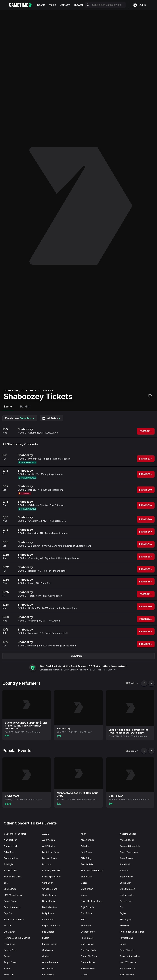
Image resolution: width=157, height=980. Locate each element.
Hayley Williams (127, 968)
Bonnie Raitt (87, 864)
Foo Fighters (87, 938)
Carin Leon (48, 883)
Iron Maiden (48, 975)
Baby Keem (9, 852)
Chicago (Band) (50, 889)
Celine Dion (125, 883)
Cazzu (84, 883)
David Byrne (126, 901)
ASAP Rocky (49, 846)
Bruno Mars (87, 877)
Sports (41, 5)
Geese (123, 944)
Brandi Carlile (10, 870)
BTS (6, 883)
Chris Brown (87, 889)
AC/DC (46, 834)
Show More (79, 656)
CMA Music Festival (13, 895)
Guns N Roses (88, 962)
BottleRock (125, 864)
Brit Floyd (124, 870)
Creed (84, 895)
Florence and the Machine (17, 938)
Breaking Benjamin (52, 870)
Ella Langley (126, 919)
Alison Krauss (88, 840)
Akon (84, 834)
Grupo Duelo (10, 962)
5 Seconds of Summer (15, 834)
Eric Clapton (48, 932)
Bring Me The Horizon (92, 870)
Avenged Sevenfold (130, 846)
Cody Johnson (50, 895)
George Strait (10, 950)
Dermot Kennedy (12, 907)
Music (53, 5)
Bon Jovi (47, 864)
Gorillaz (46, 956)
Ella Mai (7, 926)
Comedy (65, 5)
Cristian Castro (127, 895)
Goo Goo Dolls (88, 950)
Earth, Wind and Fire (14, 919)
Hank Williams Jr (128, 962)
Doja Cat (8, 913)
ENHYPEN (124, 926)
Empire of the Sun (51, 926)
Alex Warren (49, 840)
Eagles (123, 913)
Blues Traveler (127, 858)
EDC (83, 919)
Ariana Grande (11, 846)
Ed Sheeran (48, 919)
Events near (20, 418)
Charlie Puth (10, 889)
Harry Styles (48, 968)
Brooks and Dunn (12, 877)
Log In (139, 5)
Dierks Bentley (50, 907)
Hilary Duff (9, 975)
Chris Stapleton (127, 889)
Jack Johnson (127, 975)
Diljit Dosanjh (87, 907)
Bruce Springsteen (52, 877)
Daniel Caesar (11, 901)
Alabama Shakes (128, 834)
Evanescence (88, 932)
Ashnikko (86, 846)
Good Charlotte (127, 950)
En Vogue (86, 926)
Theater (78, 5)
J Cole (84, 975)
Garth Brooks (88, 944)
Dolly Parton (48, 913)
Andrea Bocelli (127, 840)
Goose (7, 956)
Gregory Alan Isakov (130, 956)
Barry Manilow (11, 858)
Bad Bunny (86, 852)
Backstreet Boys (51, 852)
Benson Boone (50, 858)
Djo (121, 907)
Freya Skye (10, 944)
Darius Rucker (49, 901)
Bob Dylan (9, 864)
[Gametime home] (22, 5)
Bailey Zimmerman (129, 852)
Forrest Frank (126, 938)
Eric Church (9, 932)
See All (132, 683)
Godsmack (48, 950)
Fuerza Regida (50, 944)
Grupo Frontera (50, 962)
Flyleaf (46, 938)
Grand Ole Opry (89, 956)
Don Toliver (87, 913)
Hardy (7, 968)
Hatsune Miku (88, 968)
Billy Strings (87, 858)
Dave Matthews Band (92, 901)
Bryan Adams (126, 877)
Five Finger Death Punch (132, 932)
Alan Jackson (10, 840)
